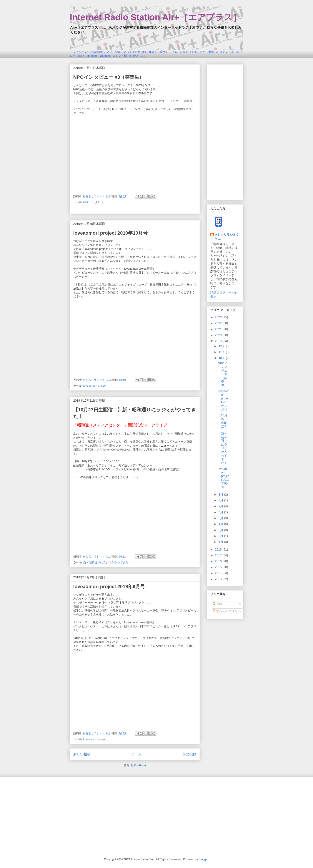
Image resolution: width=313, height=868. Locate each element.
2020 (219, 335)
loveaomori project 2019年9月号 (109, 587)
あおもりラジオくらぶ (227, 237)
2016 (219, 561)
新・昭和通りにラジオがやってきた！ (107, 562)
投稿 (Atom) (138, 765)
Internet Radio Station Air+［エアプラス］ (156, 17)
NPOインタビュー (95, 202)
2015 (219, 567)
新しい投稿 (82, 754)
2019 (219, 341)
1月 (221, 542)
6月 (221, 512)
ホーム (137, 754)
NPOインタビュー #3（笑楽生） (109, 77)
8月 (221, 500)
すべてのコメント (227, 611)
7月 (221, 506)
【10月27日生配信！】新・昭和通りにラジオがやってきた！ (223, 439)
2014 (219, 573)
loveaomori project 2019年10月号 (110, 233)
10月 (222, 358)
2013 (219, 579)
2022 (219, 323)
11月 (222, 352)
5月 (221, 518)
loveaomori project (95, 386)
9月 (221, 494)
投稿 (218, 604)
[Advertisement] (225, 131)
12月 (222, 346)
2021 (219, 329)
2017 (219, 555)
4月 (221, 524)
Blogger (203, 859)
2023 (219, 317)
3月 (221, 530)
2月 (221, 536)
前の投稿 (189, 754)
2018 (219, 549)
